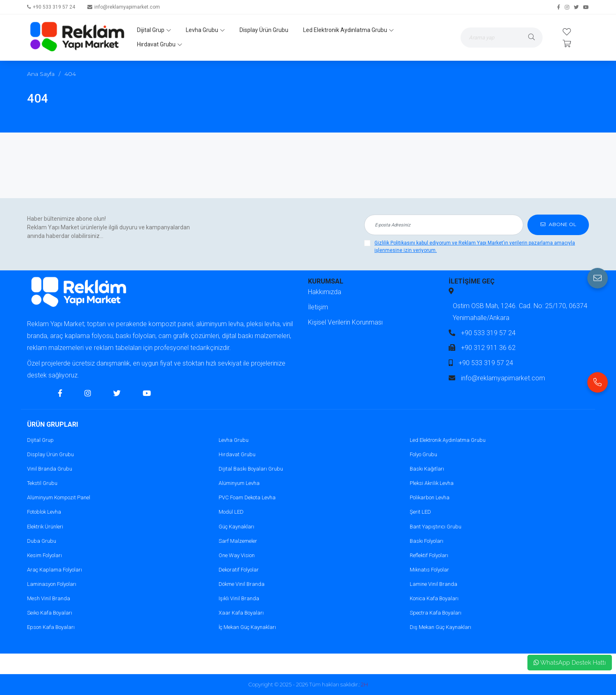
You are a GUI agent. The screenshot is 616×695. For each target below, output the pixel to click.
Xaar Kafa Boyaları (241, 613)
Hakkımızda (325, 292)
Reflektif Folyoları (429, 555)
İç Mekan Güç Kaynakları (247, 627)
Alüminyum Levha (239, 483)
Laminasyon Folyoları (52, 584)
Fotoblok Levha (44, 512)
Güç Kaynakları (236, 527)
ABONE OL (558, 225)
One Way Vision (237, 555)
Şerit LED (420, 512)
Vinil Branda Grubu (50, 469)
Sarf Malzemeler (238, 541)
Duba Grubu (42, 541)
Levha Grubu (205, 30)
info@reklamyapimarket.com (127, 7)
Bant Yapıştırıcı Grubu (436, 527)
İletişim (318, 307)
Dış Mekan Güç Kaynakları (440, 627)
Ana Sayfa (41, 74)
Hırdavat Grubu (160, 44)
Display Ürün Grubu (264, 30)
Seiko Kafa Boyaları (50, 613)
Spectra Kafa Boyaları (436, 613)
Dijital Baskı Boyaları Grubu (251, 469)
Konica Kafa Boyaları (434, 598)
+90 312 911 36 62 (488, 348)
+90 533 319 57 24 (54, 7)
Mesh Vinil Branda (49, 598)
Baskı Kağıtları (427, 469)
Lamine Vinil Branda (433, 584)
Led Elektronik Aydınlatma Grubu (348, 30)
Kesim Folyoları (44, 555)
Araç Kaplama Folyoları (55, 570)
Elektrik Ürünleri (45, 527)
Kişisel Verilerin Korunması (345, 322)
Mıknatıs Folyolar (429, 570)
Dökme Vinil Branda (242, 584)
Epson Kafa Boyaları (51, 627)
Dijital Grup (154, 30)
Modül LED (231, 512)
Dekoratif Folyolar (239, 570)
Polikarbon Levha (430, 497)
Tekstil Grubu (42, 483)
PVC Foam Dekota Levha (247, 497)
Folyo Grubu (423, 454)
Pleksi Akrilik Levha (432, 483)
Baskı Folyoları (427, 541)
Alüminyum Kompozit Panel (59, 497)
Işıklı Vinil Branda (239, 598)
